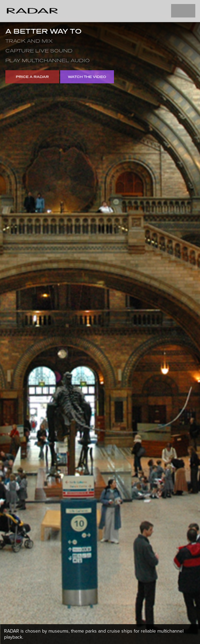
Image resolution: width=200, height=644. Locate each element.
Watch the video (87, 77)
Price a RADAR (32, 77)
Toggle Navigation (183, 11)
